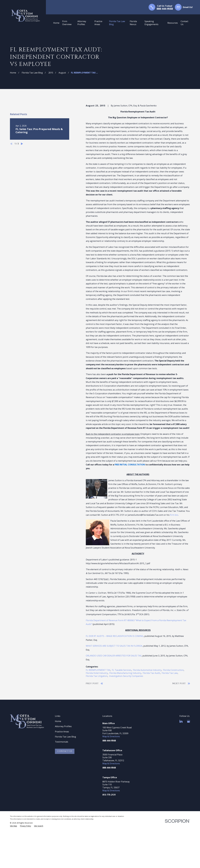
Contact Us (65, 751)
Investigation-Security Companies (126, 676)
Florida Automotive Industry (147, 670)
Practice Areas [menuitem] (98, 23)
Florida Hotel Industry (97, 673)
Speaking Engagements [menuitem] (151, 23)
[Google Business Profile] (189, 721)
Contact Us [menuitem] (184, 23)
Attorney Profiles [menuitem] (82, 23)
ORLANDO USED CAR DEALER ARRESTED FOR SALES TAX (114, 656)
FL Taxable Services (122, 670)
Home (58, 721)
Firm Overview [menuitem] (67, 23)
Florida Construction (173, 670)
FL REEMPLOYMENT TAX (98, 670)
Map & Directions (111, 736)
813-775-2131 (109, 795)
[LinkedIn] (181, 721)
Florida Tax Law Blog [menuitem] (117, 23)
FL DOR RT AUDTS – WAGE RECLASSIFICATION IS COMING (115, 636)
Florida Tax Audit (151, 673)
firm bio (174, 515)
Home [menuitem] (56, 23)
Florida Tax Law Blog (65, 737)
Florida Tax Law (170, 673)
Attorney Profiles (63, 726)
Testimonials (62, 742)
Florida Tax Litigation (97, 676)
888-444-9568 (165, 9)
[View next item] (22, 188)
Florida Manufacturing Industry (125, 673)
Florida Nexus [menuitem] (133, 23)
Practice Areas (62, 732)
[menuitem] (13, 826)
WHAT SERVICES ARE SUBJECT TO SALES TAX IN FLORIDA (114, 646)
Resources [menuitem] (173, 23)
